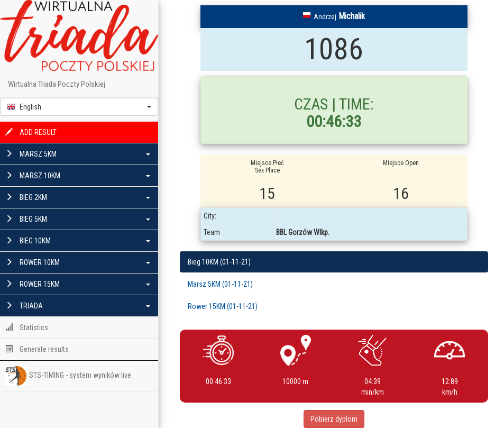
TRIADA (78, 306)
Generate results (37, 349)
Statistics (27, 327)
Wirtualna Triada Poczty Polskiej (57, 84)
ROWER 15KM (78, 284)
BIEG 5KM (78, 219)
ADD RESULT (31, 132)
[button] (79, 107)
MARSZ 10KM (78, 176)
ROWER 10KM (78, 262)
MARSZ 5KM (78, 154)
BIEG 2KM (78, 197)
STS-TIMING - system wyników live (68, 376)
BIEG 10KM (78, 241)
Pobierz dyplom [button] (334, 419)
